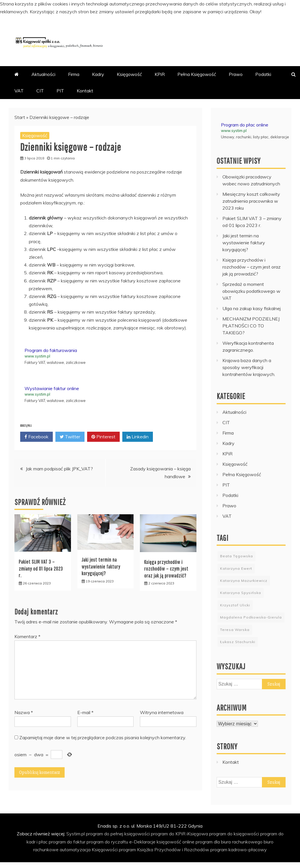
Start (20, 117)
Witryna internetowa (162, 712)
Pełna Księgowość (197, 74)
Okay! (255, 12)
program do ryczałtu (107, 842)
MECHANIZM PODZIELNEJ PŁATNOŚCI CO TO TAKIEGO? (251, 326)
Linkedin (138, 437)
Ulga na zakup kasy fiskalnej (252, 308)
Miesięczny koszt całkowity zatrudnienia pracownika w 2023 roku (251, 201)
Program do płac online (245, 125)
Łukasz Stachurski (238, 642)
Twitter (70, 437)
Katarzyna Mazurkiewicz (244, 581)
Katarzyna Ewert (236, 568)
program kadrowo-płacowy (239, 850)
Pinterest (103, 437)
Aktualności (43, 74)
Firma (74, 74)
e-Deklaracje (142, 842)
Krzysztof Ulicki (235, 605)
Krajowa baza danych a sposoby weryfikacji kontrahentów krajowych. (249, 367)
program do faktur (67, 842)
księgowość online (176, 842)
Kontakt (85, 91)
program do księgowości (234, 834)
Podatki (263, 74)
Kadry (98, 74)
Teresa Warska (235, 630)
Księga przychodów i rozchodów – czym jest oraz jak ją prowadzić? (166, 569)
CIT (40, 91)
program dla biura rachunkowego (229, 842)
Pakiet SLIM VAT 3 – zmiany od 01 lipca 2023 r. (41, 569)
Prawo (236, 74)
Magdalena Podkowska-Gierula (251, 617)
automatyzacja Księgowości (89, 850)
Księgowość (129, 74)
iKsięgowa (197, 834)
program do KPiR (168, 834)
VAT (19, 91)
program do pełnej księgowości (118, 834)
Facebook (36, 437)
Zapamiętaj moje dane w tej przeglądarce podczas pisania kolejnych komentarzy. (103, 737)
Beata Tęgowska (237, 556)
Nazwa (24, 712)
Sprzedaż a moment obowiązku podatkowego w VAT (251, 291)
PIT (60, 91)
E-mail (85, 712)
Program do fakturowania (51, 350)
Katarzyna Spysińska (241, 593)
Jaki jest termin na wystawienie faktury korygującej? (101, 567)
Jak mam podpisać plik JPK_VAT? (59, 469)
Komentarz (27, 636)
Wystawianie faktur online (52, 388)
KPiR (160, 74)
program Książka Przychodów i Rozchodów (164, 850)
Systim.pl (76, 834)
